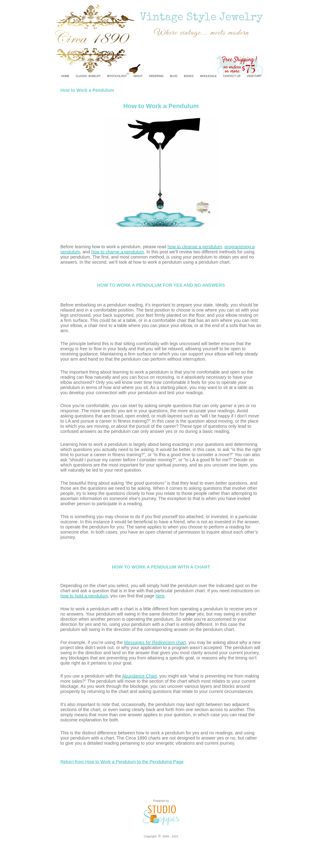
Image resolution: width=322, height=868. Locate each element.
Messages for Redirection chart (155, 642)
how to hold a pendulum (84, 596)
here (160, 596)
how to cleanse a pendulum (195, 247)
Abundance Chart (140, 676)
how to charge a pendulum (118, 252)
